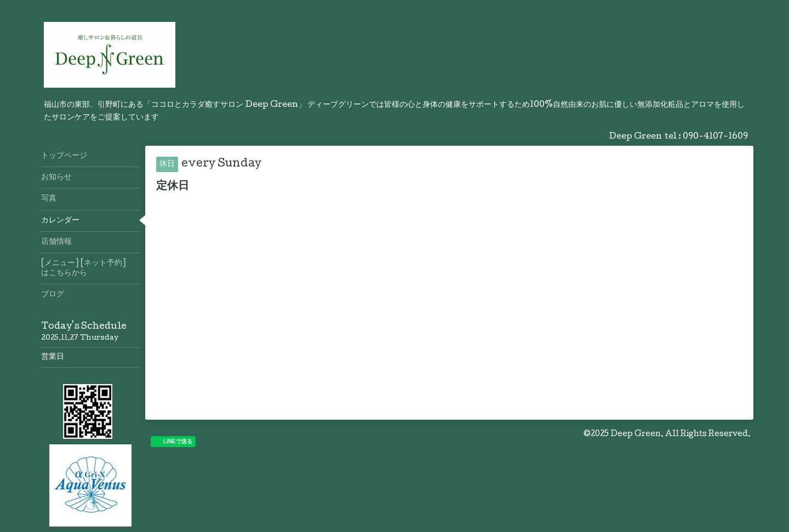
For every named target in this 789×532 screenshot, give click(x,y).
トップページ (64, 156)
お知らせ (56, 178)
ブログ (53, 295)
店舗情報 (56, 242)
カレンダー (60, 221)
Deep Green (636, 434)
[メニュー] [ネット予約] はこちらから (90, 268)
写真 (49, 199)
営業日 (53, 357)
